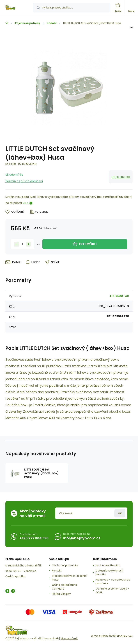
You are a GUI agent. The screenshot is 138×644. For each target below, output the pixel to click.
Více (25, 203)
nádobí (52, 23)
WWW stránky (100, 636)
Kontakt (57, 571)
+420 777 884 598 (34, 538)
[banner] (17, 8)
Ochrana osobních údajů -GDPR (112, 591)
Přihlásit (120, 513)
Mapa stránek (69, 638)
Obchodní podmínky (65, 565)
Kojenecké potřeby (28, 23)
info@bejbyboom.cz (82, 538)
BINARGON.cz (125, 636)
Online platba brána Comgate (64, 587)
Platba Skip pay (61, 594)
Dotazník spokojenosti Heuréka (109, 572)
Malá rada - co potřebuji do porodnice (113, 582)
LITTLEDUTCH (121, 177)
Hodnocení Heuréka (108, 565)
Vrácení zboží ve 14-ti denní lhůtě (69, 578)
